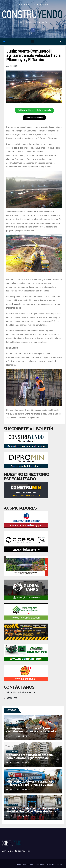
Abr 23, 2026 (14, 736)
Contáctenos (28, 865)
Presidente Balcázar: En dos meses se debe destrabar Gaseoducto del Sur (32, 811)
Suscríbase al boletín (54, 865)
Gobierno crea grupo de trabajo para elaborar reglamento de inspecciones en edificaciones (29, 758)
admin (26, 736)
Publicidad (40, 865)
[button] (61, 42)
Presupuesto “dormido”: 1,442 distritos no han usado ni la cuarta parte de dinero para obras (31, 731)
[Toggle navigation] (32, 42)
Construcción (12, 725)
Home (19, 865)
